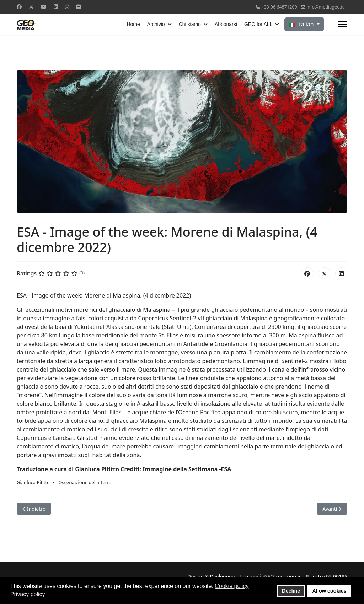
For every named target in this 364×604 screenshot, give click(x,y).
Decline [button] (291, 591)
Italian (302, 24)
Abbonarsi (226, 24)
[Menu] (343, 24)
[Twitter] (31, 7)
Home (133, 24)
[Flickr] (79, 7)
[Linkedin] (56, 7)
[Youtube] (44, 7)
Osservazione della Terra (85, 482)
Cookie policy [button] (232, 586)
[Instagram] (67, 7)
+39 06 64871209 (279, 7)
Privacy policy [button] (28, 594)
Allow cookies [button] (330, 591)
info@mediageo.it (325, 7)
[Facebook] (19, 7)
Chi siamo (190, 24)
